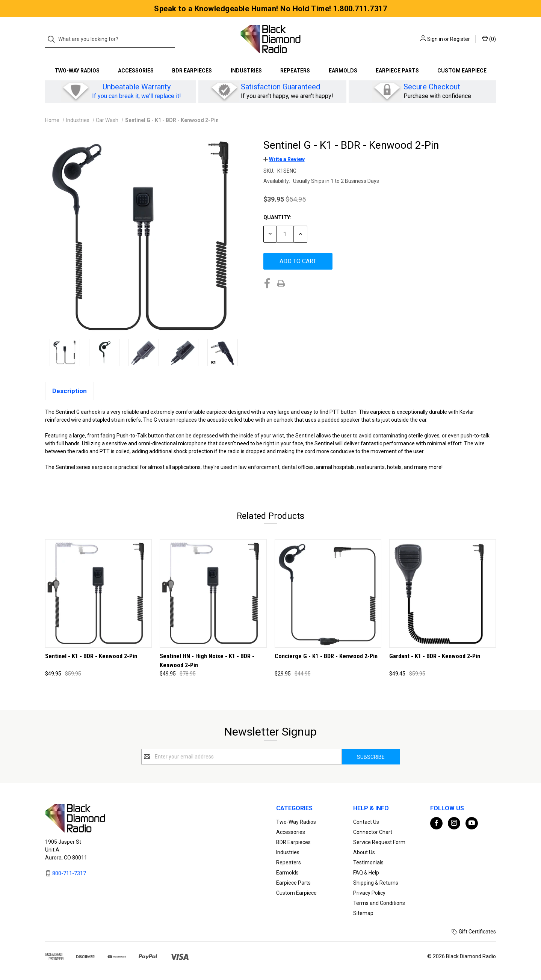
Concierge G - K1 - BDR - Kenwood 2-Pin (326, 656)
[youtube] (472, 823)
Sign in (435, 39)
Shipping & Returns (376, 883)
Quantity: (277, 217)
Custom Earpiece (462, 71)
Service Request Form (379, 842)
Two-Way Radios (77, 71)
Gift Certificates (474, 932)
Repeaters (295, 71)
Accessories (136, 71)
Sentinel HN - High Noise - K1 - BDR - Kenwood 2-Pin (207, 661)
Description (70, 391)
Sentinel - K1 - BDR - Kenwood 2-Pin (91, 656)
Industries (246, 71)
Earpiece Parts (397, 71)
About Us (364, 852)
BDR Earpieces (192, 71)
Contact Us (366, 822)
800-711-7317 (69, 873)
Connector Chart (373, 832)
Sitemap (363, 913)
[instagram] (454, 823)
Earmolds (343, 71)
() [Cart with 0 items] (489, 39)
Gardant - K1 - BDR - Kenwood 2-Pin (435, 656)
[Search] (54, 39)
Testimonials (368, 862)
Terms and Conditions (379, 903)
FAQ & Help (366, 873)
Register (460, 39)
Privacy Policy (369, 893)
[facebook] (436, 823)
